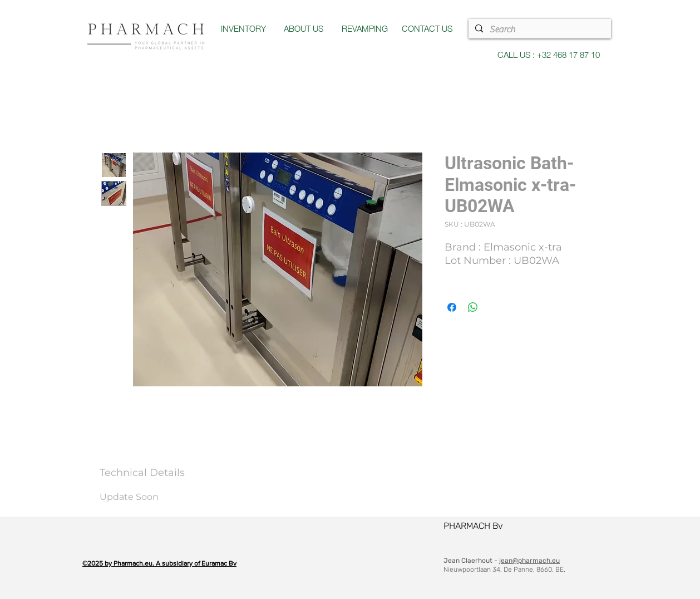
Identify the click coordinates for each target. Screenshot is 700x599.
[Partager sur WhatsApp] (473, 307)
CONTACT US (427, 28)
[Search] (539, 30)
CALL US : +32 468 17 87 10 (549, 54)
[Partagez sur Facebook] (452, 307)
